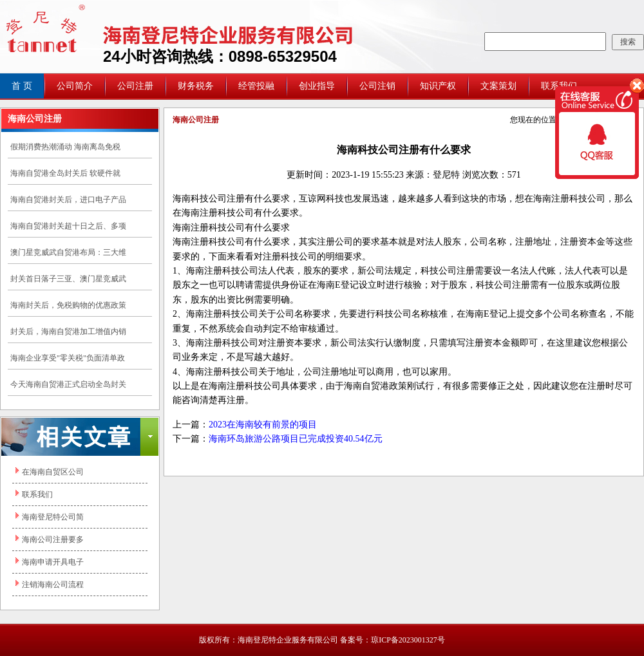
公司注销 (377, 86)
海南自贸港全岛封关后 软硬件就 (65, 173)
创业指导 (317, 86)
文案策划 (498, 86)
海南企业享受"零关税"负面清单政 (68, 358)
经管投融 (256, 86)
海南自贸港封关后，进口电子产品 (68, 200)
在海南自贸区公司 (53, 472)
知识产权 (438, 86)
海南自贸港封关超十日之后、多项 (68, 226)
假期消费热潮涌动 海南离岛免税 (65, 147)
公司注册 (135, 86)
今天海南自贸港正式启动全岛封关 (68, 384)
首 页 (22, 86)
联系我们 (37, 494)
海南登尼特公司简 (53, 517)
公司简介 (75, 86)
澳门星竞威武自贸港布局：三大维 (68, 252)
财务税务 (196, 86)
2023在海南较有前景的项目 (263, 425)
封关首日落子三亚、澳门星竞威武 (68, 279)
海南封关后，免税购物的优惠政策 (68, 305)
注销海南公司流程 (53, 585)
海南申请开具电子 (53, 562)
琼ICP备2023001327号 (408, 640)
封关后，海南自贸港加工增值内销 (68, 332)
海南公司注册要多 (53, 539)
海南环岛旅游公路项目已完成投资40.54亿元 (296, 439)
